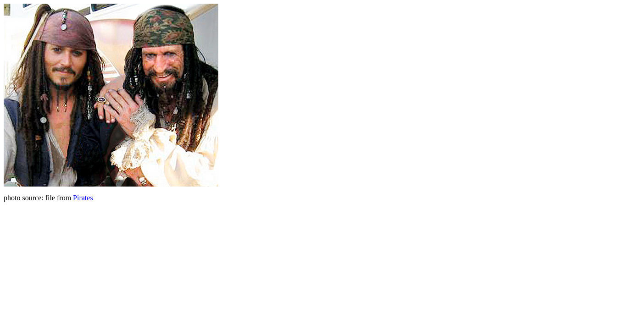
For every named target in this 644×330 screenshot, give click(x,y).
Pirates (83, 198)
